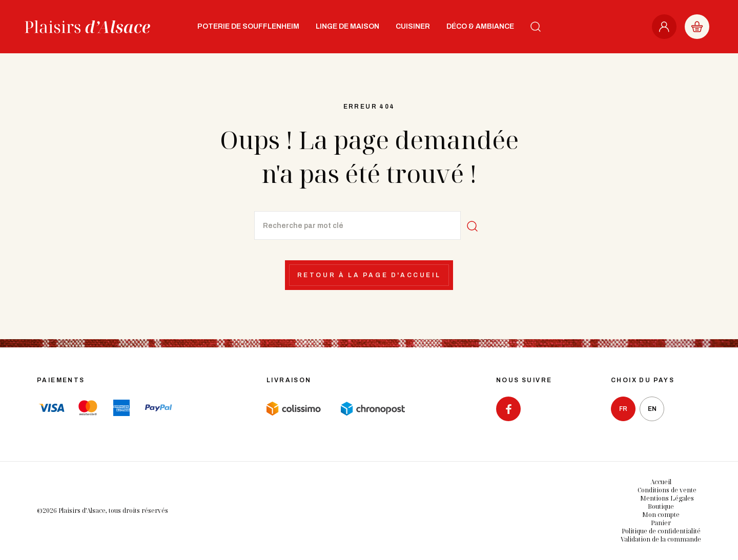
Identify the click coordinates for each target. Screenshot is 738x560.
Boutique (661, 506)
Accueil (661, 482)
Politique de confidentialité (661, 531)
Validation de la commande (661, 539)
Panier (661, 523)
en (652, 409)
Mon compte (661, 515)
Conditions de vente (667, 490)
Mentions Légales (667, 498)
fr (623, 409)
